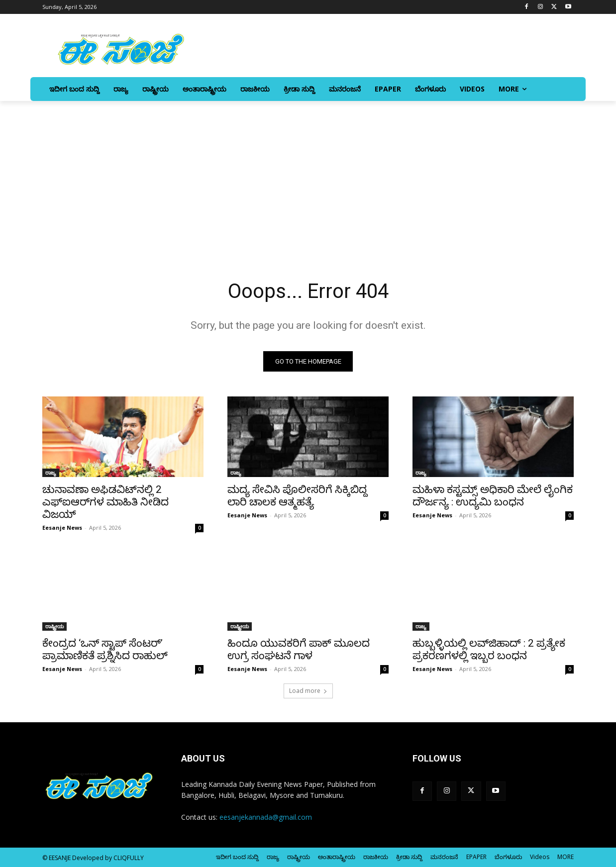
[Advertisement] (308, 176)
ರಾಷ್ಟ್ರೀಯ (54, 626)
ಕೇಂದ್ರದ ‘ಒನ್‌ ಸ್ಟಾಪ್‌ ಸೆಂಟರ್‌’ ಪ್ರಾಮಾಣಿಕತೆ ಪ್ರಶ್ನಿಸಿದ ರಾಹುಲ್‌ (105, 649)
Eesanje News (62, 528)
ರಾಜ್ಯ (51, 473)
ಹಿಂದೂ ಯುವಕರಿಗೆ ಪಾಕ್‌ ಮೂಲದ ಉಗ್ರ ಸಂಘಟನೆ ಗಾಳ (299, 649)
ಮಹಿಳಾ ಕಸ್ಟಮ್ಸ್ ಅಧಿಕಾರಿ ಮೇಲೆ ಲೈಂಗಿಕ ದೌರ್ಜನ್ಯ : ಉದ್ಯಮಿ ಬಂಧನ (493, 496)
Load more (308, 691)
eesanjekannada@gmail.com (266, 817)
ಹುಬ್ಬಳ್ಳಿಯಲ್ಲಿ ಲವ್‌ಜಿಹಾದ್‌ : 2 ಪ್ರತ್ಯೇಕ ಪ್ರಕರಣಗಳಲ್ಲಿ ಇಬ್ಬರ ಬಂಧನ (489, 649)
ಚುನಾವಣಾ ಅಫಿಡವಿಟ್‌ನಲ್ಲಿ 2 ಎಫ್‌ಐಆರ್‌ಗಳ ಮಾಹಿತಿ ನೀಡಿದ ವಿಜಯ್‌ (105, 502)
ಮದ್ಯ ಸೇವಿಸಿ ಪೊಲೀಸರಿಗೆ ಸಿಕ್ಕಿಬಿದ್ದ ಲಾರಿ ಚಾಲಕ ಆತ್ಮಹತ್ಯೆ (297, 496)
